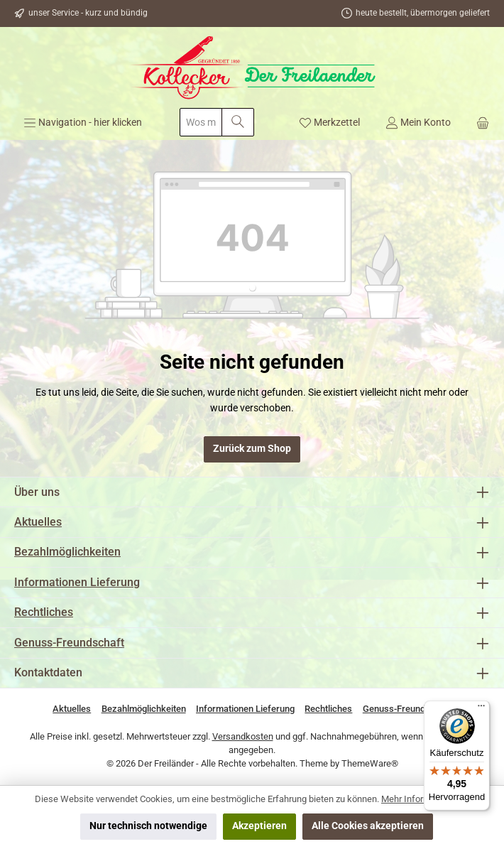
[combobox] (201, 122)
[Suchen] (238, 122)
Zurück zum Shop (252, 449)
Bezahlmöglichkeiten (67, 552)
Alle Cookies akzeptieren (368, 826)
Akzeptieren (259, 826)
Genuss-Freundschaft (69, 643)
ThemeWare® (370, 763)
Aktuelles (38, 522)
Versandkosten (243, 736)
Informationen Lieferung (77, 582)
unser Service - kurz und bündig (88, 13)
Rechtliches (44, 612)
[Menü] (83, 122)
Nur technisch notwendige (148, 826)
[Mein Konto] (418, 122)
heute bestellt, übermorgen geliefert (423, 13)
